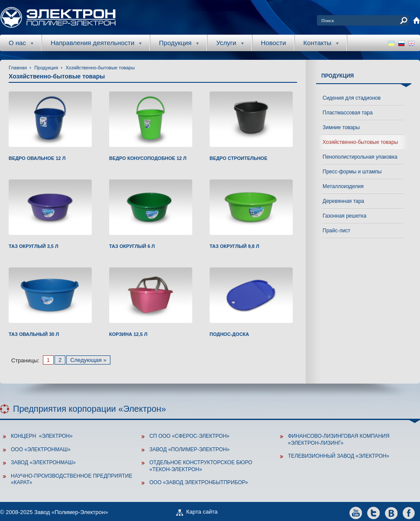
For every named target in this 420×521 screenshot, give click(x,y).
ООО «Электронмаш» (41, 449)
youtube (356, 513)
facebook (409, 513)
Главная (18, 68)
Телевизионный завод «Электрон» (339, 456)
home (417, 20)
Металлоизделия (343, 186)
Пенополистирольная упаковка (360, 157)
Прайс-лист (336, 231)
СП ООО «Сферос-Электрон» (189, 436)
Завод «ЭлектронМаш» (43, 462)
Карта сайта (202, 512)
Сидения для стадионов (352, 98)
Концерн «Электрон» (42, 436)
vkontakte (391, 513)
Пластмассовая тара (348, 113)
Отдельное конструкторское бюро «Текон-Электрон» (201, 466)
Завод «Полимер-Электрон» (189, 449)
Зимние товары (341, 127)
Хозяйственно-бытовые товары (100, 68)
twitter (373, 513)
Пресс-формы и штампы (352, 172)
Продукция (46, 68)
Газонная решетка (344, 216)
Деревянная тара (343, 201)
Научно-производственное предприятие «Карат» (71, 479)
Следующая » (88, 360)
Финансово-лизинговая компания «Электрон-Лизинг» (339, 440)
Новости (274, 43)
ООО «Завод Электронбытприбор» (199, 482)
